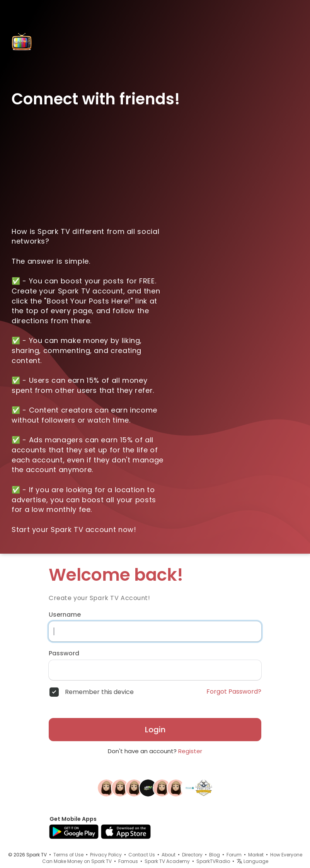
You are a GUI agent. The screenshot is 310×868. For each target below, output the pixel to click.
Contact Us (142, 855)
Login (155, 730)
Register (190, 751)
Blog (215, 855)
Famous (128, 861)
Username (65, 615)
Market (256, 855)
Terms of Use (68, 855)
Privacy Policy (106, 855)
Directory (192, 855)
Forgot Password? (234, 692)
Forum (234, 855)
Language (252, 861)
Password (64, 653)
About (169, 855)
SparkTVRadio (213, 861)
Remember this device (99, 692)
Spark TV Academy (167, 861)
